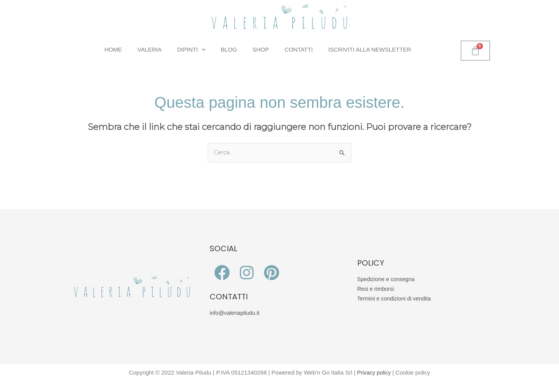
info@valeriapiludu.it (236, 313)
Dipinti (191, 50)
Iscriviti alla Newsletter (370, 49)
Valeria (149, 49)
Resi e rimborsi (377, 289)
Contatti (299, 49)
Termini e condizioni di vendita (396, 299)
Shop (261, 49)
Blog (229, 49)
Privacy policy (374, 373)
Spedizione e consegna (387, 280)
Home (113, 49)
